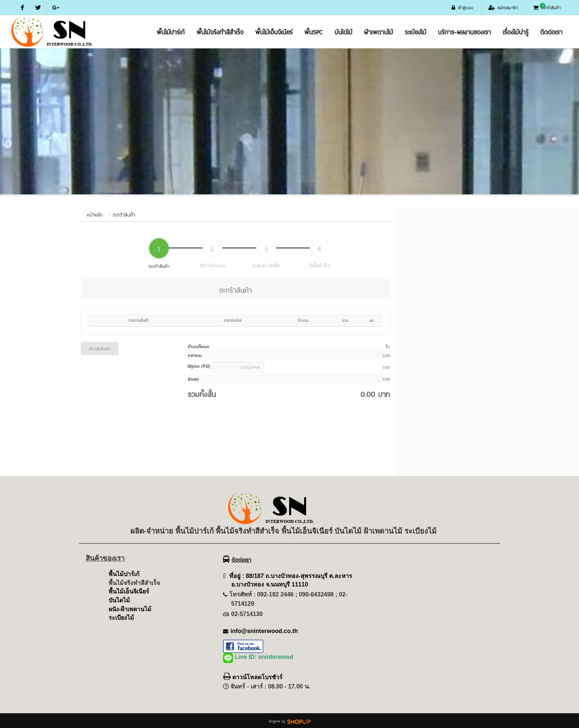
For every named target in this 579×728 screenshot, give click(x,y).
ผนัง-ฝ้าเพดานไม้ (130, 609)
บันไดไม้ (343, 31)
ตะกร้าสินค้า (124, 214)
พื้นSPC (314, 31)
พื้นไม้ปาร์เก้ (171, 31)
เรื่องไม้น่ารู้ (515, 31)
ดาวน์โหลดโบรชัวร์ (257, 677)
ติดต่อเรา (551, 31)
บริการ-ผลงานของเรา (464, 31)
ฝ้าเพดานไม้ (378, 31)
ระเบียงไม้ (415, 31)
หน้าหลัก (95, 214)
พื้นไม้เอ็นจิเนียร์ (274, 31)
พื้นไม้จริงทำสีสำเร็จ (220, 31)
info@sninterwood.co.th (264, 631)
